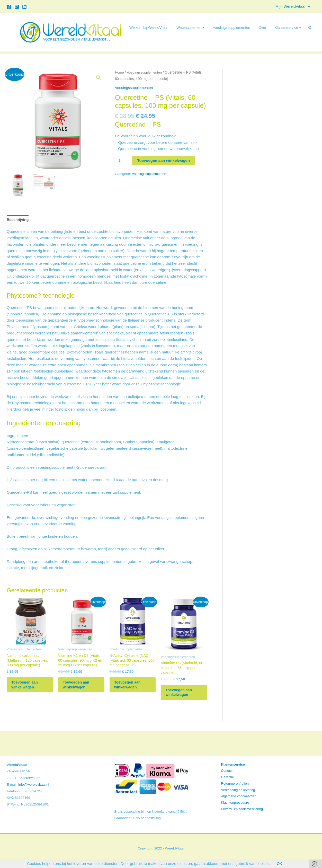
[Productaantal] (122, 161)
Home (120, 72)
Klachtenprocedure (235, 807)
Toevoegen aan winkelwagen (164, 160)
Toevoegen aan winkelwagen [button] (28, 688)
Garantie (227, 782)
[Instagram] (17, 7)
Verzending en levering (238, 795)
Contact (227, 776)
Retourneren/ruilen (235, 788)
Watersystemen (190, 28)
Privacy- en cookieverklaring (242, 814)
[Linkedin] (24, 7)
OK (280, 863)
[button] (309, 6)
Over (262, 28)
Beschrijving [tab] (18, 220)
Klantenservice (288, 28)
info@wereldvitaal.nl (34, 789)
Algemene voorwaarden (239, 801)
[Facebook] (9, 7)
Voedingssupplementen (231, 28)
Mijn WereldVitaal (294, 6)
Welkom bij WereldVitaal (149, 28)
